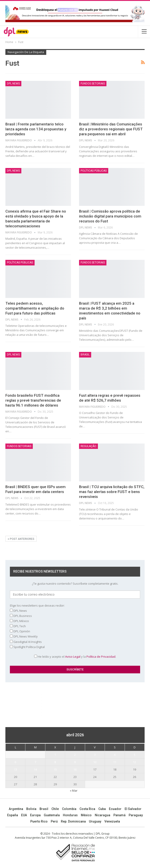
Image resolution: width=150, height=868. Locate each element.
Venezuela (112, 821)
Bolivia (31, 809)
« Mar (74, 790)
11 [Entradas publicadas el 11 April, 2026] (115, 762)
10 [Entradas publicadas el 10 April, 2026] (95, 762)
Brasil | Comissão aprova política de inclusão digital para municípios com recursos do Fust (110, 216)
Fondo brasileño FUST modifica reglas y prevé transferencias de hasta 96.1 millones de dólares (33, 400)
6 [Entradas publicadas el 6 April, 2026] (15, 762)
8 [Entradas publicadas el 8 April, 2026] (55, 762)
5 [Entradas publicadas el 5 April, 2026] (135, 755)
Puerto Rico (39, 821)
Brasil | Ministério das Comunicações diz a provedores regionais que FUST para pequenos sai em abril (111, 129)
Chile (55, 809)
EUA (24, 815)
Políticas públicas (94, 171)
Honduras (70, 815)
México (86, 815)
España (13, 815)
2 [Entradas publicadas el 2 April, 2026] (75, 755)
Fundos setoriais (93, 84)
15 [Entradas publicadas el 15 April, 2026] (55, 769)
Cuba (102, 809)
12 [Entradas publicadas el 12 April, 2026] (135, 762)
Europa (35, 815)
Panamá (119, 815)
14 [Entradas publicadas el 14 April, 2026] (35, 769)
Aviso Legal (73, 657)
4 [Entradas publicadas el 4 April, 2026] (115, 755)
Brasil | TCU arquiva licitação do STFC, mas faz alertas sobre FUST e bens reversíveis (112, 492)
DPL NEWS (13, 84)
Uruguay (95, 821)
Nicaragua (103, 815)
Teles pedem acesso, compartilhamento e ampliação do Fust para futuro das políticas (35, 308)
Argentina (16, 809)
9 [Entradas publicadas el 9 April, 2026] (75, 762)
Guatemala (52, 815)
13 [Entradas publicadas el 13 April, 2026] (15, 769)
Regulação (88, 446)
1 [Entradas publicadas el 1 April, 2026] (55, 755)
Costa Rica (87, 809)
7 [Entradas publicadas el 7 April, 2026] (35, 762)
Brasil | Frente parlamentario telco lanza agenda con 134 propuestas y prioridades (36, 129)
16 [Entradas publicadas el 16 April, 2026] (75, 769)
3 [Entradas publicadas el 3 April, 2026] (95, 755)
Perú (54, 821)
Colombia (69, 809)
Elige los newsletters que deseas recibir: (37, 605)
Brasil (44, 809)
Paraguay (136, 815)
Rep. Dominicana (73, 821)
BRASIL (85, 355)
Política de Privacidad (101, 657)
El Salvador (133, 809)
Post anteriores (21, 539)
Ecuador (115, 809)
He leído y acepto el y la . (75, 657)
